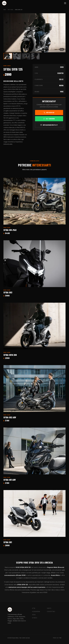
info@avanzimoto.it (49, 125)
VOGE (34, 615)
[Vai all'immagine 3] (26, 56)
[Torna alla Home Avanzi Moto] (4, 3)
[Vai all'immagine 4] (35, 56)
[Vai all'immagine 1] (8, 56)
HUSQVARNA (36, 612)
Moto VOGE (10, 10)
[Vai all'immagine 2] (17, 56)
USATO (49, 608)
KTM (34, 608)
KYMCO (35, 618)
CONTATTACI (51, 612)
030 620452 (49, 112)
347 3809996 (49, 119)
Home (5, 10)
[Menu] (65, 3)
